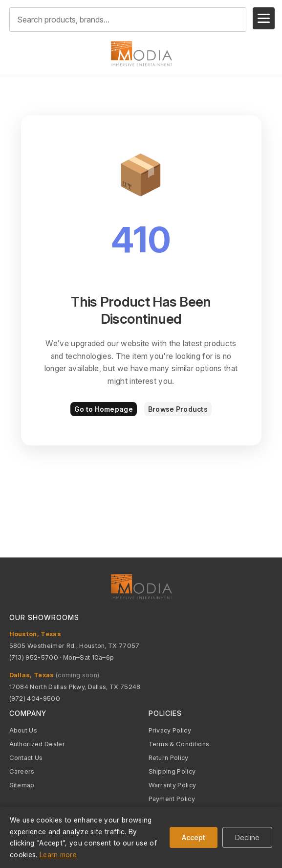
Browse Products (178, 409)
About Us (23, 730)
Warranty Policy (173, 785)
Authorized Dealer (37, 744)
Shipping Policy (172, 771)
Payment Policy (172, 799)
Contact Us (26, 757)
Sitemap (22, 785)
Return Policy (169, 757)
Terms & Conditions (179, 744)
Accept (194, 837)
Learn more (58, 855)
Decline (247, 837)
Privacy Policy (170, 730)
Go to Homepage (104, 409)
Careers (22, 771)
